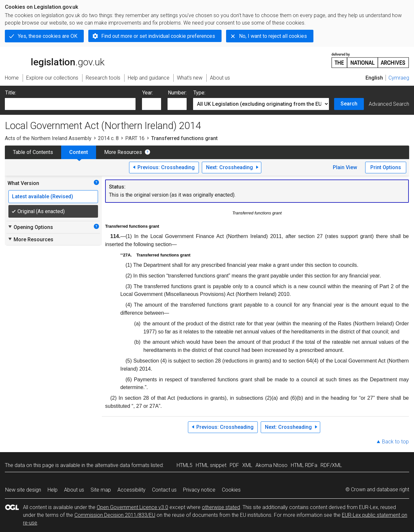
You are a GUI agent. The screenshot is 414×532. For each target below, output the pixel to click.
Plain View (345, 167)
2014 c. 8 (108, 138)
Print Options (386, 167)
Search (349, 104)
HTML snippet (211, 465)
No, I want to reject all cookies (273, 36)
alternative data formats (122, 465)
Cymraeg (399, 78)
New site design (23, 490)
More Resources (123, 152)
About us (74, 490)
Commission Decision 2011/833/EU (115, 515)
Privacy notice (199, 490)
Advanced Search (389, 104)
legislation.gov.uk (55, 60)
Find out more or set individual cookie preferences (158, 36)
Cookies (231, 490)
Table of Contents (33, 152)
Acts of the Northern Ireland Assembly (48, 138)
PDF (234, 465)
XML (247, 465)
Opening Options (30, 227)
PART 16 (135, 138)
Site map (101, 490)
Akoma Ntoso (272, 465)
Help (53, 490)
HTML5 (185, 465)
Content (79, 152)
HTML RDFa (304, 465)
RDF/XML (331, 465)
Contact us (164, 490)
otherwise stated (221, 507)
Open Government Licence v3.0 (132, 507)
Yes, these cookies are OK (48, 36)
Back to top (395, 442)
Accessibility (131, 490)
